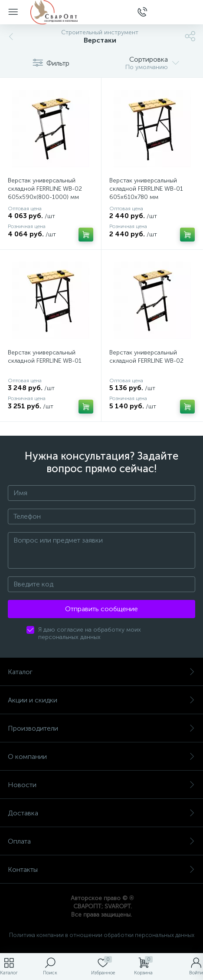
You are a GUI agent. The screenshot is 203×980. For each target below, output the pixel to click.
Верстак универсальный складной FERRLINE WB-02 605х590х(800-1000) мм (45, 189)
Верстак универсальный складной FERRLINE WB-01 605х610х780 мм (146, 189)
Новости (101, 785)
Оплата (101, 841)
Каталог (101, 672)
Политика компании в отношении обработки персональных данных (102, 935)
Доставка (101, 813)
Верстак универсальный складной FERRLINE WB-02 (146, 357)
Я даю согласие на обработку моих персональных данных (90, 633)
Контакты (101, 869)
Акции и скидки (101, 700)
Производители (101, 728)
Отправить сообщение (101, 609)
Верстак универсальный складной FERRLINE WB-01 (45, 357)
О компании (101, 757)
